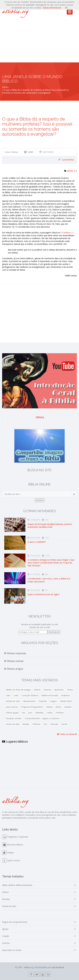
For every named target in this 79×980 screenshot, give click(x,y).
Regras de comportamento (15, 922)
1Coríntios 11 (67, 233)
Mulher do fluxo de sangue (18, 690)
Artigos (10, 853)
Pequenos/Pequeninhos (32, 707)
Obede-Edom (66, 701)
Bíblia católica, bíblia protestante (17, 885)
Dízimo (37, 690)
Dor (45, 724)
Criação (6, 936)
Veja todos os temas (12, 950)
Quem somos (14, 860)
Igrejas (5, 929)
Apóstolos (59, 690)
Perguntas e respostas (18, 837)
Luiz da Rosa (68, 160)
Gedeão (68, 707)
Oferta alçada (12, 713)
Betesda (54, 724)
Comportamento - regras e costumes (42, 718)
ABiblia (40, 417)
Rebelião (39, 713)
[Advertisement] (39, 41)
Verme (64, 724)
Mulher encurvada (50, 695)
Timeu (70, 690)
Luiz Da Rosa (58, 967)
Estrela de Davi (13, 701)
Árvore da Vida (13, 724)
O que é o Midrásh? (37, 542)
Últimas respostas (15, 653)
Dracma (47, 690)
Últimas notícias (14, 661)
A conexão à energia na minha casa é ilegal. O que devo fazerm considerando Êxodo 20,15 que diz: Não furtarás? (51, 563)
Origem (53, 701)
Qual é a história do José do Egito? (44, 594)
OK (66, 8)
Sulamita (43, 701)
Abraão (26, 724)
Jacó (30, 713)
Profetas (60, 713)
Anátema (65, 695)
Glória (58, 707)
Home (5, 87)
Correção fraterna (30, 695)
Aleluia (49, 707)
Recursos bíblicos (15, 845)
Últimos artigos (14, 669)
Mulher (70, 171)
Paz (23, 713)
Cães (8, 695)
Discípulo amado (14, 718)
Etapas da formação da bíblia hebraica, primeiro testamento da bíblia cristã (50, 526)
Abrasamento (29, 701)
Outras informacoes (52, 8)
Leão (16, 695)
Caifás (50, 713)
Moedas (6, 899)
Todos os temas (67, 734)
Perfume (36, 724)
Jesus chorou (12, 707)
